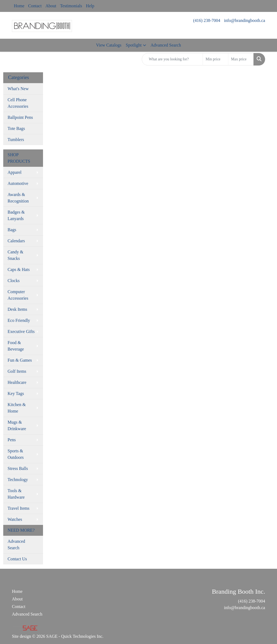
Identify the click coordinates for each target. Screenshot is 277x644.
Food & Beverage (16, 346)
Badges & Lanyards (16, 215)
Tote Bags (16, 128)
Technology (18, 480)
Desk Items (17, 309)
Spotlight (134, 45)
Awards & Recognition (18, 198)
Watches (15, 519)
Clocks (14, 281)
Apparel (15, 172)
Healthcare (17, 382)
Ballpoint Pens (20, 117)
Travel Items (19, 508)
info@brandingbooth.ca (245, 20)
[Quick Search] (172, 59)
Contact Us (17, 559)
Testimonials (71, 6)
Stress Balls (18, 468)
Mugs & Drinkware (17, 425)
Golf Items (17, 371)
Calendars (16, 241)
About (51, 6)
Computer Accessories (18, 295)
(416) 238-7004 (207, 20)
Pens (12, 440)
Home (19, 6)
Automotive (18, 183)
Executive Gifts (21, 331)
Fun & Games (20, 360)
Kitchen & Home (17, 408)
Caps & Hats (19, 269)
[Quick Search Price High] (241, 59)
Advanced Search (166, 45)
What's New (18, 89)
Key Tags (16, 393)
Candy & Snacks (15, 255)
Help (90, 6)
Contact (35, 6)
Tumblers (16, 140)
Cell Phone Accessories (18, 103)
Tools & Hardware (16, 494)
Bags (12, 230)
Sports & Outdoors (16, 454)
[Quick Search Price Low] (215, 59)
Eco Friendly (19, 320)
